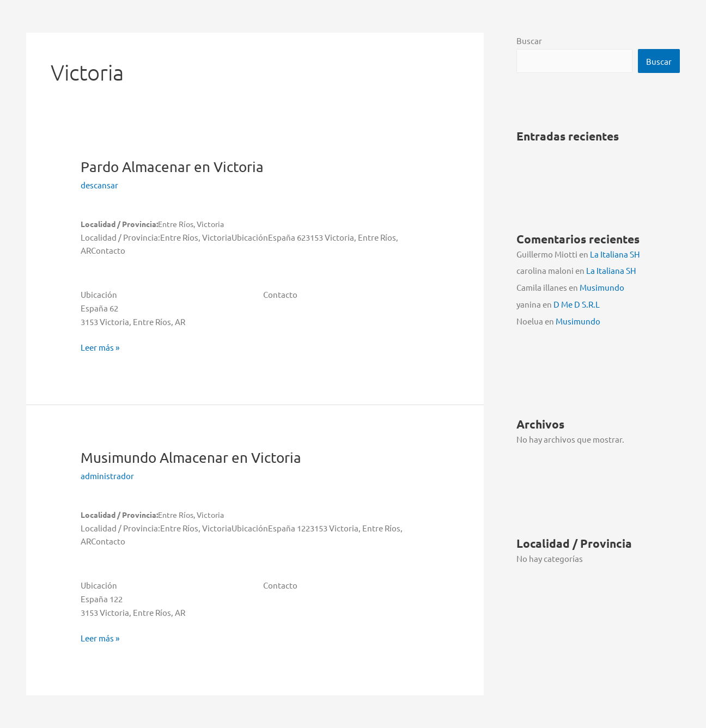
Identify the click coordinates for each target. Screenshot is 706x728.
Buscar (529, 41)
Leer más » (100, 348)
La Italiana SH (615, 254)
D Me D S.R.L (577, 304)
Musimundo (191, 458)
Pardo (172, 167)
